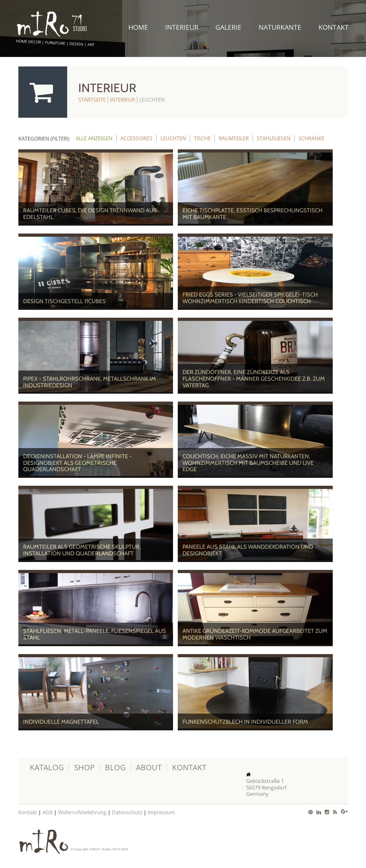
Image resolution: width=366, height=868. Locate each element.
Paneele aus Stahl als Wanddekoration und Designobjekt (248, 550)
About (149, 768)
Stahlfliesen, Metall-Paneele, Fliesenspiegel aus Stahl (95, 634)
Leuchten (173, 138)
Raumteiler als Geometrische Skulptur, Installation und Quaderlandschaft (82, 550)
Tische (202, 138)
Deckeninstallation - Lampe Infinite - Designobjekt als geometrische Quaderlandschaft (77, 463)
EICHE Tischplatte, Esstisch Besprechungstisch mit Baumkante (253, 214)
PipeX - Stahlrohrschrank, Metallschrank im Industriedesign (90, 382)
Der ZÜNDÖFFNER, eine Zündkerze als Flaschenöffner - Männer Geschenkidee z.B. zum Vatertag (254, 379)
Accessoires (136, 138)
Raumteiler (234, 138)
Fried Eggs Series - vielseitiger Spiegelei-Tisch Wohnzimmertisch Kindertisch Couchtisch (250, 298)
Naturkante (280, 27)
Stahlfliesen (274, 138)
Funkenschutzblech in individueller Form (245, 722)
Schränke (311, 138)
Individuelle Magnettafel (61, 722)
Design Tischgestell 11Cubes (64, 301)
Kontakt (334, 27)
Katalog (47, 768)
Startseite (92, 100)
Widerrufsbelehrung (82, 812)
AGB (48, 812)
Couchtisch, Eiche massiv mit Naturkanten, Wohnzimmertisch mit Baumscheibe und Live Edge (248, 463)
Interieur (182, 27)
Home (138, 27)
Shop (84, 768)
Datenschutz (127, 812)
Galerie (228, 27)
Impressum (161, 812)
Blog (115, 768)
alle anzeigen (94, 138)
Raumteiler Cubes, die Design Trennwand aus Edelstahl (90, 214)
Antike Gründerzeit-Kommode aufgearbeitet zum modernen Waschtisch (255, 634)
